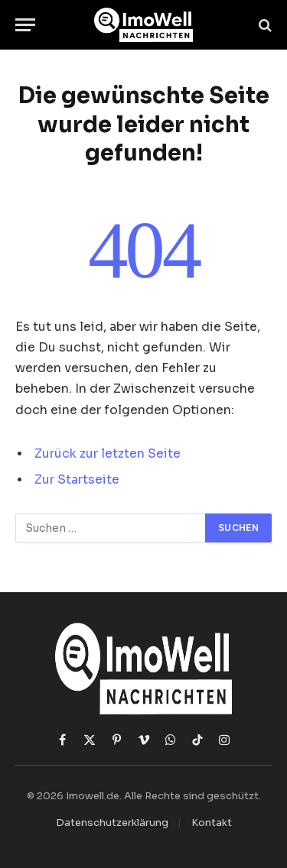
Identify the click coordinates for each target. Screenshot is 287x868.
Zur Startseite (77, 480)
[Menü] (25, 25)
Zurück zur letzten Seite (108, 454)
